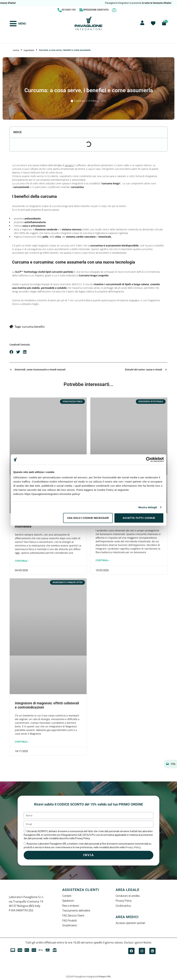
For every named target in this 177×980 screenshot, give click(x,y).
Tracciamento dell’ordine (76, 911)
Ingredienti (29, 50)
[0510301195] (60, 10)
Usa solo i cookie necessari (88, 518)
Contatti (67, 896)
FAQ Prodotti (69, 921)
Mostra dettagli (148, 507)
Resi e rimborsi (71, 906)
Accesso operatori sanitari (130, 923)
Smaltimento (70, 925)
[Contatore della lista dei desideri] (153, 23)
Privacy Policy (124, 901)
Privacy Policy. (133, 847)
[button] (11, 352)
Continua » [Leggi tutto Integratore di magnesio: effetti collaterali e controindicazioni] (22, 742)
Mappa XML (105, 976)
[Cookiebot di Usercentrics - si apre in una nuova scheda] (149, 459)
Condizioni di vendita (128, 896)
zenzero (69, 165)
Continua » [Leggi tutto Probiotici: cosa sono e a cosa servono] (103, 560)
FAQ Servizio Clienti (73, 916)
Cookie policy (123, 906)
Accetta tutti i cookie (139, 518)
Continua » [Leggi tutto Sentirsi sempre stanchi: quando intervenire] (22, 561)
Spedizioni (68, 901)
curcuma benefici (33, 327)
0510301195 (69, 10)
